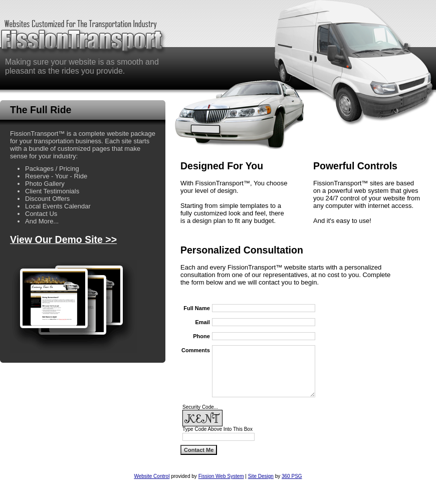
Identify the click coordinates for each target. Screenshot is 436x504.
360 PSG (292, 476)
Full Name (197, 308)
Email (202, 322)
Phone (201, 336)
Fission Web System (221, 476)
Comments (196, 350)
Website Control (152, 476)
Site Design (261, 476)
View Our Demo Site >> (63, 239)
